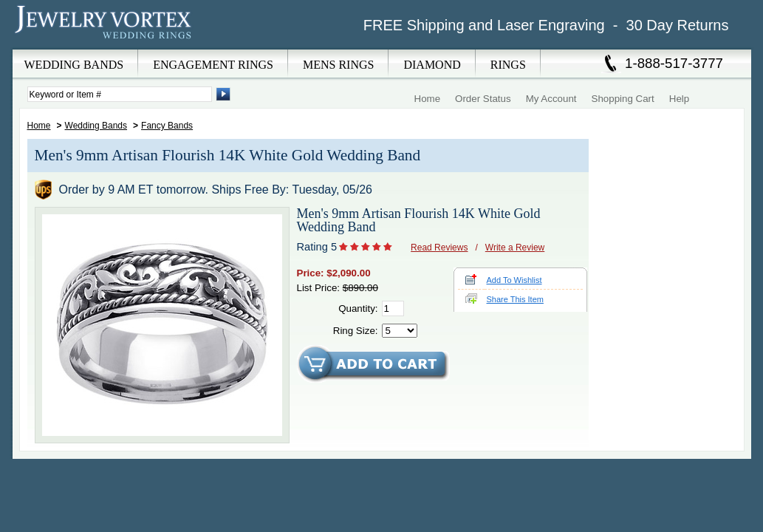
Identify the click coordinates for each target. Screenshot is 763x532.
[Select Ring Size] (400, 331)
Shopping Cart (623, 99)
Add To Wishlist (514, 280)
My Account (551, 99)
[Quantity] (393, 308)
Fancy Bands (167, 126)
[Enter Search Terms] (120, 94)
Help (679, 99)
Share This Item (515, 299)
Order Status (483, 99)
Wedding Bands (96, 126)
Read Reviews (439, 248)
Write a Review (515, 248)
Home (428, 99)
